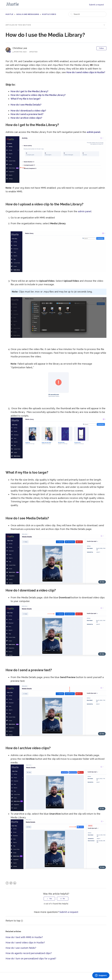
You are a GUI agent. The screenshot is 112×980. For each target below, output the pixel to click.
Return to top (14, 921)
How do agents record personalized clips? (29, 953)
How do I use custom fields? (21, 948)
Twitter (11, 883)
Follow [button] (101, 48)
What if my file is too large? (26, 99)
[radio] (49, 899)
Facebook (7, 883)
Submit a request (96, 5)
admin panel (93, 132)
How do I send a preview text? (27, 114)
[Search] (87, 14)
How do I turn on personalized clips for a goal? (31, 959)
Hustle (9, 14)
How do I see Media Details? (26, 105)
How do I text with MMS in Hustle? (24, 937)
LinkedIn (15, 883)
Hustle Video (49, 14)
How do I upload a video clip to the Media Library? (38, 95)
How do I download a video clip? (28, 111)
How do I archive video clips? (26, 118)
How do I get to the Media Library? (29, 91)
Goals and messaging (28, 14)
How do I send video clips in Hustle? (86, 72)
